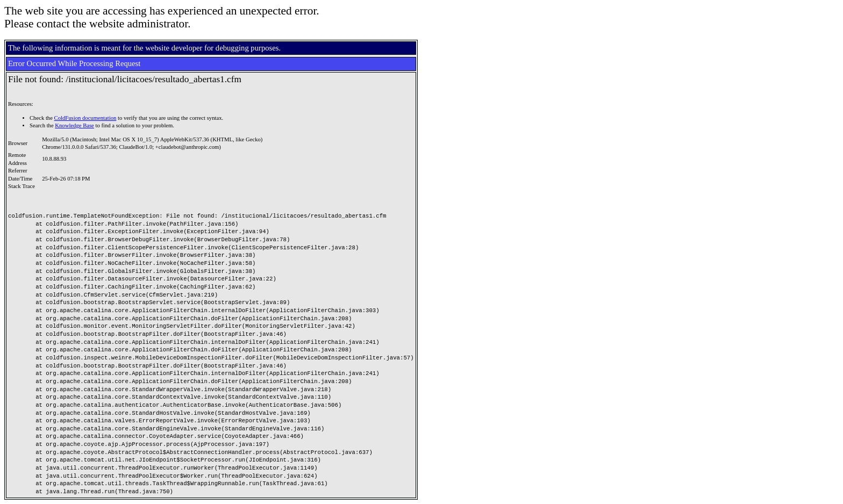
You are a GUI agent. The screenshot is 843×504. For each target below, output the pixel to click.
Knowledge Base (74, 125)
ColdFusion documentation (85, 118)
